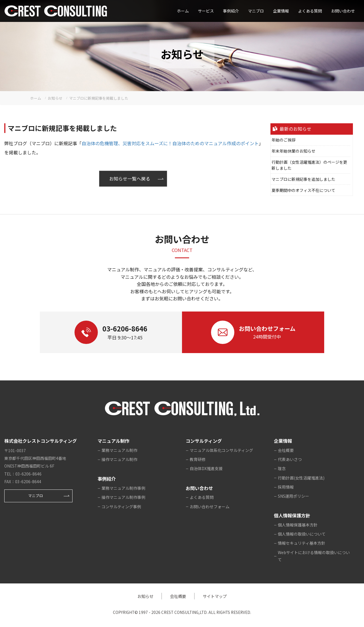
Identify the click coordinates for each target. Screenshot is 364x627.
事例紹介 (231, 11)
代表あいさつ (290, 459)
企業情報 (281, 11)
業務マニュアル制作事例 (123, 488)
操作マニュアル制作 (119, 459)
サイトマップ (215, 596)
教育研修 (198, 459)
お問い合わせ (343, 11)
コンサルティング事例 (121, 507)
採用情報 (286, 487)
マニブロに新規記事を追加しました (303, 179)
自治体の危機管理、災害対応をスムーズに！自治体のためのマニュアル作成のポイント (170, 143)
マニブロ (36, 496)
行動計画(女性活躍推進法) (301, 478)
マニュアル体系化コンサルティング (221, 450)
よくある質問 (310, 11)
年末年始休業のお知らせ (293, 151)
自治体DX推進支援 (206, 468)
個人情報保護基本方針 (298, 525)
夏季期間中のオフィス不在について (303, 190)
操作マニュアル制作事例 (123, 497)
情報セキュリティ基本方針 (302, 543)
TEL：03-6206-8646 (23, 474)
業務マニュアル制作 (119, 450)
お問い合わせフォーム (210, 507)
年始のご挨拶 (284, 140)
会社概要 (286, 450)
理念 (282, 468)
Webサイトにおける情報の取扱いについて (314, 556)
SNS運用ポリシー (293, 496)
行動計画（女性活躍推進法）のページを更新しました (309, 165)
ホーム (183, 11)
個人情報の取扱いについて (302, 534)
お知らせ (145, 596)
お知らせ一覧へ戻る (130, 179)
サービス (206, 11)
